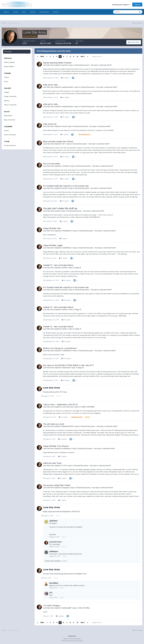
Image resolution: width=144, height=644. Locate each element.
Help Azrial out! (50, 124)
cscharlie (66, 166)
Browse (6, 12)
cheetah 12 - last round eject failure (58, 265)
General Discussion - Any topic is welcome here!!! (93, 65)
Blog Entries (8, 115)
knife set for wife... (51, 85)
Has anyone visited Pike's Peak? (57, 485)
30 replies (65, 179)
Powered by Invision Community (72, 641)
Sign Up (137, 4)
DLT (64, 144)
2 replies (64, 221)
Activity (16, 12)
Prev (42, 57)
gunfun (65, 65)
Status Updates (10, 62)
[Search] (125, 12)
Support (33, 12)
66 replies (64, 201)
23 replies (63, 417)
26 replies (65, 97)
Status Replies (9, 66)
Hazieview (66, 368)
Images (7, 92)
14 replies (63, 258)
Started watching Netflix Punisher (57, 63)
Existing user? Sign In (121, 5)
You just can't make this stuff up (60, 208)
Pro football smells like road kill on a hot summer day (66, 186)
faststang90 (67, 608)
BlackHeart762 (68, 426)
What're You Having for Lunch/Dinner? (60, 348)
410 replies (66, 358)
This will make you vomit (53, 424)
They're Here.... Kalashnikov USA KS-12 (60, 405)
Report (60, 396)
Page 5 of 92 (97, 57)
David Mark (54, 583)
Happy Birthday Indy (52, 228)
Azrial (64, 126)
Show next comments (56, 561)
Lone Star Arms (49, 65)
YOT (51, 593)
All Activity (8, 52)
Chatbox (56, 12)
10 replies (62, 478)
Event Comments (10, 135)
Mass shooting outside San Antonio (58, 141)
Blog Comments (10, 120)
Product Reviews (10, 145)
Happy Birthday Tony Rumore (56, 446)
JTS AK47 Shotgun (51, 606)
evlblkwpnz (66, 448)
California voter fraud (52, 463)
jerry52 (65, 188)
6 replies (65, 78)
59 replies (65, 157)
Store (24, 12)
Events (6, 131)
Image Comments (10, 96)
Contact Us (72, 636)
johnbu (65, 268)
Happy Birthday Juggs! (53, 245)
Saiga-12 (78, 268)
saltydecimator (68, 87)
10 (77, 57)
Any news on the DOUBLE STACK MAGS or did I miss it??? (68, 365)
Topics (7, 77)
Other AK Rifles (84, 608)
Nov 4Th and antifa (51, 164)
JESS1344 (53, 521)
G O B (64, 465)
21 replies (62, 439)
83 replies (65, 380)
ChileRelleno (67, 231)
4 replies (64, 134)
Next (83, 57)
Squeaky (66, 488)
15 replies (62, 456)
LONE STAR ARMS (88, 407)
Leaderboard (44, 12)
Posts (6, 81)
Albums (7, 101)
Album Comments (10, 105)
